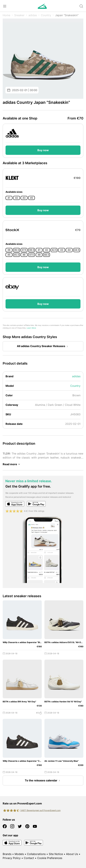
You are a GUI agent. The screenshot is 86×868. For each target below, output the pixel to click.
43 (24, 198)
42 (17, 198)
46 (24, 255)
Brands (7, 854)
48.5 (47, 255)
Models (19, 854)
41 (9, 198)
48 (39, 255)
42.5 (54, 250)
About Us (72, 854)
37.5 (24, 250)
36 (9, 250)
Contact (29, 858)
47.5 (32, 255)
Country (46, 15)
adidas (33, 15)
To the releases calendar (43, 781)
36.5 (17, 250)
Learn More (31, 328)
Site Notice (56, 854)
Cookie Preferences (50, 858)
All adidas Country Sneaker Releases (43, 346)
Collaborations (36, 854)
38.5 (32, 250)
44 (69, 250)
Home (6, 15)
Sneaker (19, 15)
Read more (12, 464)
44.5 (77, 250)
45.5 (17, 255)
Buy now (43, 150)
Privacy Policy (12, 858)
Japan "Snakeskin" (67, 15)
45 (32, 198)
